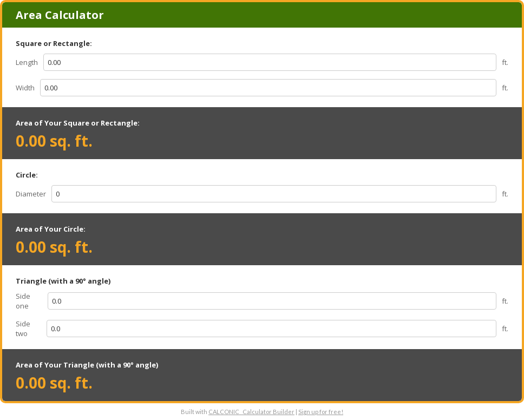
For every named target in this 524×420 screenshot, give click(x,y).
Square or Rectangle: (54, 43)
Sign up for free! (321, 412)
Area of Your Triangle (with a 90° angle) (87, 365)
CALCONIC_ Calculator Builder (251, 412)
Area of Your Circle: (51, 229)
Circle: (27, 175)
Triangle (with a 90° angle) (63, 281)
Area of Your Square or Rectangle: (78, 123)
